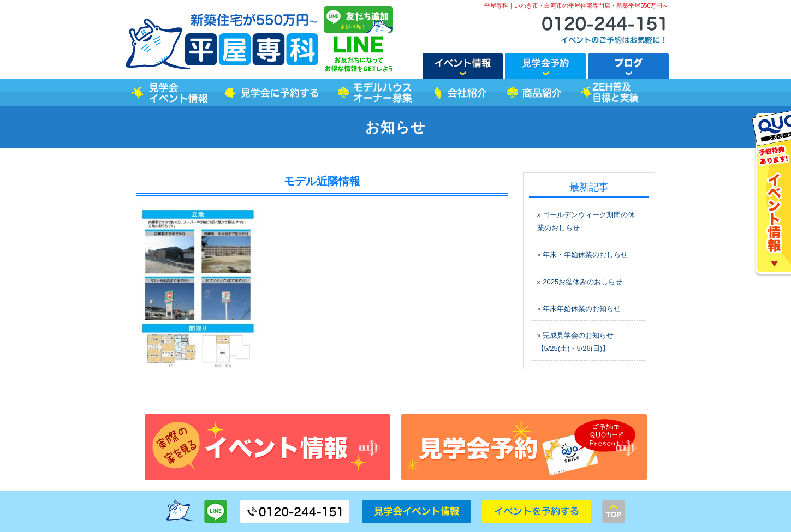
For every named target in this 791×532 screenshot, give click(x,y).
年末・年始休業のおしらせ (585, 255)
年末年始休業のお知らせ (582, 309)
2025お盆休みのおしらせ (582, 282)
